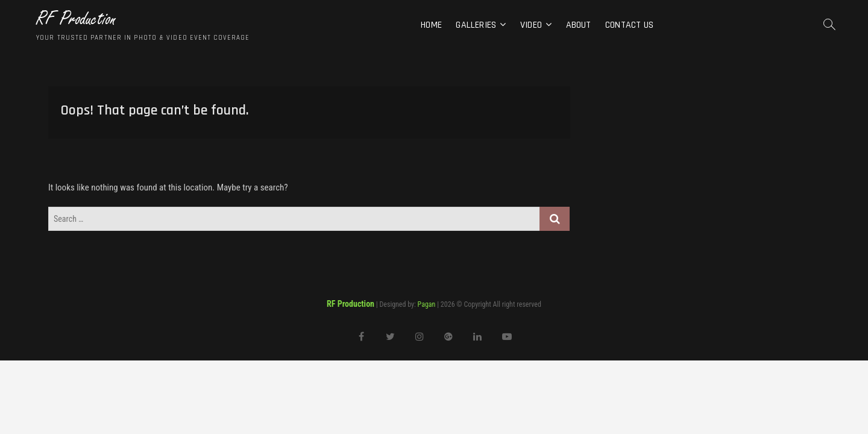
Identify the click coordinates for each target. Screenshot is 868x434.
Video (531, 25)
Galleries (476, 25)
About (579, 25)
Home (431, 25)
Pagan (427, 304)
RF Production (76, 19)
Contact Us (629, 25)
